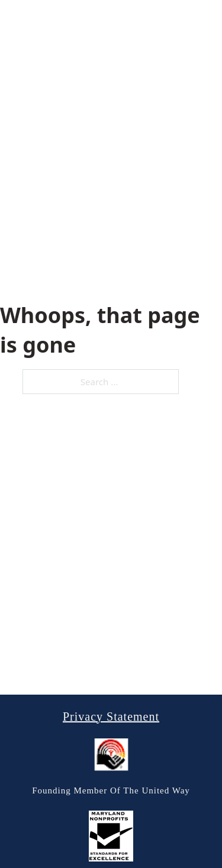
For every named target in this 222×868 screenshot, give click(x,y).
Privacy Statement (111, 717)
